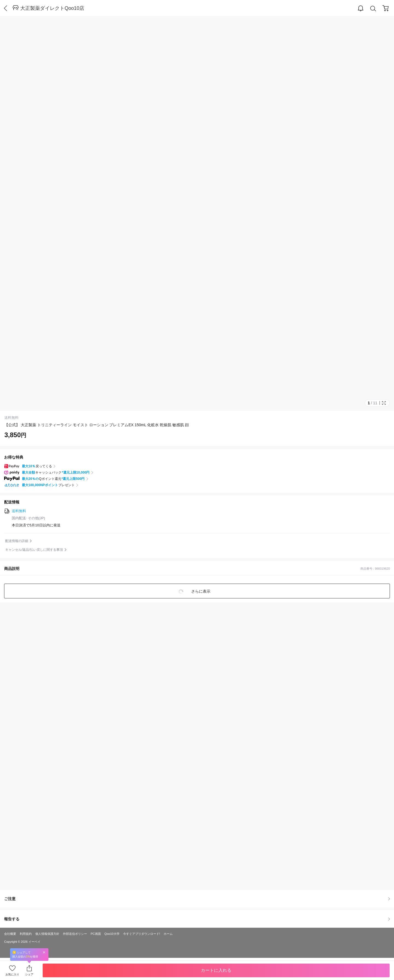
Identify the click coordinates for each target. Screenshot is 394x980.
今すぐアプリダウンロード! (142, 934)
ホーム (168, 934)
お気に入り (12, 974)
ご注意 (197, 899)
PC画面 (96, 934)
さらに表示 (200, 591)
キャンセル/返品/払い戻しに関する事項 (34, 550)
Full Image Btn (384, 403)
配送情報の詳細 (17, 541)
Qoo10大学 (112, 934)
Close (44, 952)
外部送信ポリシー (75, 934)
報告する (197, 919)
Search (373, 9)
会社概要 (10, 934)
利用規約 (26, 934)
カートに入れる (216, 970)
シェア (29, 974)
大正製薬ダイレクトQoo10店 (52, 8)
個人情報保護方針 (47, 934)
